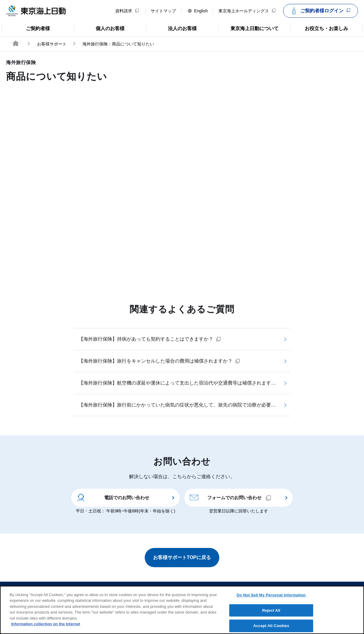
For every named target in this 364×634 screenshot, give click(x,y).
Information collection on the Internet (46, 629)
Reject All (271, 615)
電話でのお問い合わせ (113, 497)
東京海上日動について (248, 28)
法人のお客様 (171, 28)
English (198, 11)
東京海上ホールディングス (247, 11)
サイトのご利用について (140, 590)
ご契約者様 (26, 28)
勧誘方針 (186, 590)
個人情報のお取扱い (228, 590)
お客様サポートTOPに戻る (182, 557)
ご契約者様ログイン (320, 11)
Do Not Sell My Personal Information (271, 600)
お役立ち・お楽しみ (319, 28)
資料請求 (127, 11)
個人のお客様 (99, 28)
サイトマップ (163, 11)
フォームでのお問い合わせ (230, 497)
